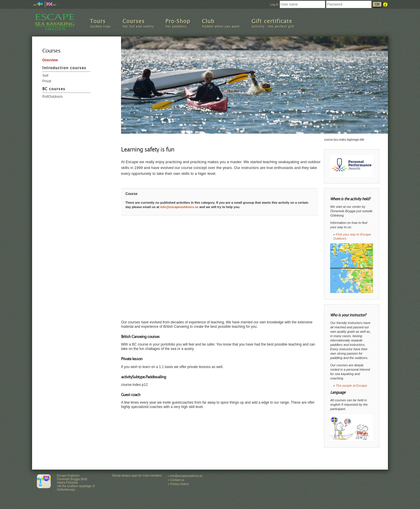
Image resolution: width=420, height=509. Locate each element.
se (38, 5)
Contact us (177, 480)
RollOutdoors (52, 97)
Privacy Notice (179, 484)
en (51, 5)
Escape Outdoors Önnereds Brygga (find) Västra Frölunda (72, 479)
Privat (47, 81)
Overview (50, 60)
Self (45, 76)
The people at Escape (351, 386)
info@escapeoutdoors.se (179, 207)
